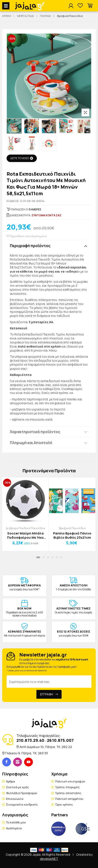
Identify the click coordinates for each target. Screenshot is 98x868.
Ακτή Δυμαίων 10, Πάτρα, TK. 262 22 (46, 747)
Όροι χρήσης (64, 804)
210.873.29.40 (30, 740)
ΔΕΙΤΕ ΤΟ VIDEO (22, 158)
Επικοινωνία (15, 799)
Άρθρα (11, 781)
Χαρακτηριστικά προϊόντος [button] (35, 432)
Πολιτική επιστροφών (70, 781)
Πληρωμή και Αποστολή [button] (31, 443)
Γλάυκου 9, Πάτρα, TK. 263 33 (27, 753)
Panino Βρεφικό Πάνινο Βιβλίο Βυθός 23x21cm (72, 535)
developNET (49, 859)
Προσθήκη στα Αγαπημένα (27, 236)
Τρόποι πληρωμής (68, 787)
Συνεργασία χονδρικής (22, 804)
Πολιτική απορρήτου (69, 799)
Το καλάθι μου (16, 822)
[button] (90, 6)
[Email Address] (49, 682)
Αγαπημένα (14, 828)
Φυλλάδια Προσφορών (22, 793)
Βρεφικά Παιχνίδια (72, 528)
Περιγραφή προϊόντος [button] (30, 246)
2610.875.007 (60, 740)
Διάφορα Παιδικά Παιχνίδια (25, 528)
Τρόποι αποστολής (68, 793)
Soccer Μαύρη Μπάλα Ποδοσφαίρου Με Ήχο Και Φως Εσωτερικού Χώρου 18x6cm (25, 535)
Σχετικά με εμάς (18, 787)
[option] (14, 126)
